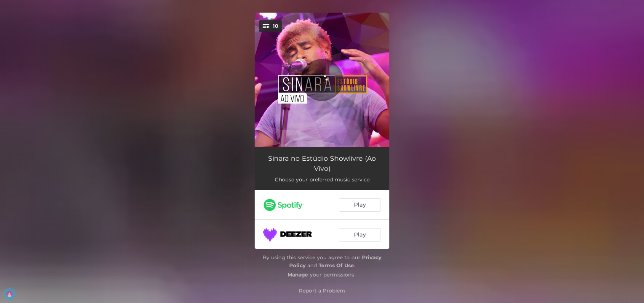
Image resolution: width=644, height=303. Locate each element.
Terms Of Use (336, 265)
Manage (298, 275)
